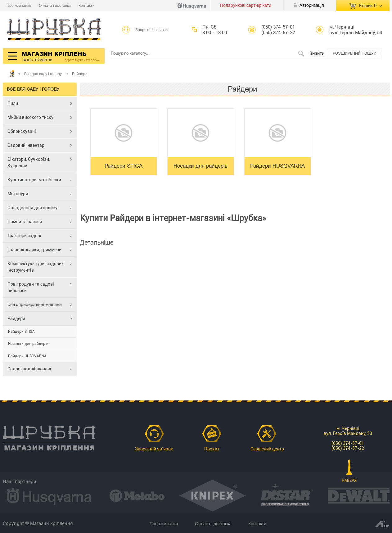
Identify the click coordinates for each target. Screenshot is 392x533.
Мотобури (18, 194)
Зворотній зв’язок (152, 30)
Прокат (212, 449)
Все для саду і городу (43, 74)
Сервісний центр (267, 449)
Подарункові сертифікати (246, 5)
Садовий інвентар (26, 145)
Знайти (317, 53)
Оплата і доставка (55, 5)
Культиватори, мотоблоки (34, 180)
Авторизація (312, 5)
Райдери (16, 318)
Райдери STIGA (21, 332)
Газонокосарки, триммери (34, 250)
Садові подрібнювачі (29, 369)
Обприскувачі (22, 131)
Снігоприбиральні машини (35, 305)
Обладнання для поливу (32, 208)
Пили (13, 103)
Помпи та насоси (25, 222)
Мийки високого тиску (30, 117)
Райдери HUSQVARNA (27, 356)
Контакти (87, 5)
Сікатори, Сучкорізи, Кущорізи (29, 163)
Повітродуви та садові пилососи (31, 287)
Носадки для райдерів (28, 344)
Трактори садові (24, 236)
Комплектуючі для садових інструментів (36, 267)
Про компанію (19, 5)
